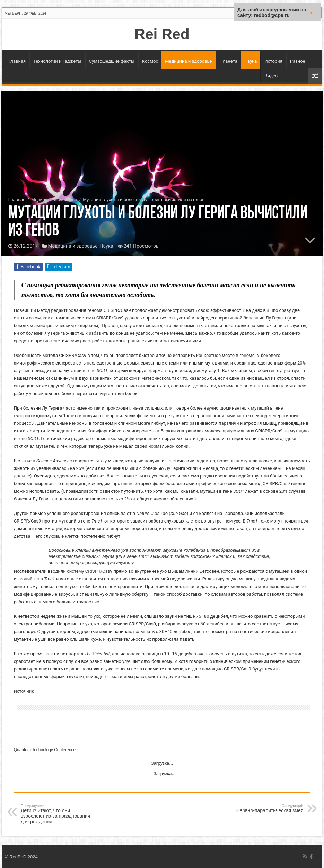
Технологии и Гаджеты (57, 61)
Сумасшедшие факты (112, 61)
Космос (150, 61)
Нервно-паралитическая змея (268, 808)
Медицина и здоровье (188, 61)
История (273, 61)
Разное (298, 61)
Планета (229, 61)
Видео (271, 76)
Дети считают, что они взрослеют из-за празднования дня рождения (56, 814)
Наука (251, 61)
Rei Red (162, 34)
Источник (24, 691)
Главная (17, 61)
